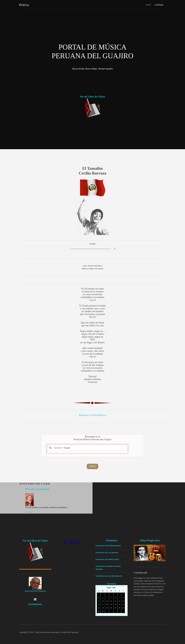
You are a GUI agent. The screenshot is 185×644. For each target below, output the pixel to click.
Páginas (159, 5)
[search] (87, 448)
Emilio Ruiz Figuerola (70, 632)
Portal (24, 5)
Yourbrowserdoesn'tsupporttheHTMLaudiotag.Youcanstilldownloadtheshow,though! (93, 249)
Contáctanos (35, 604)
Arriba (92, 466)
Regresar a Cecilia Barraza (92, 415)
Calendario (112, 584)
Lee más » (30, 512)
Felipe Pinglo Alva (150, 540)
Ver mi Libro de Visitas (92, 97)
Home (148, 5)
